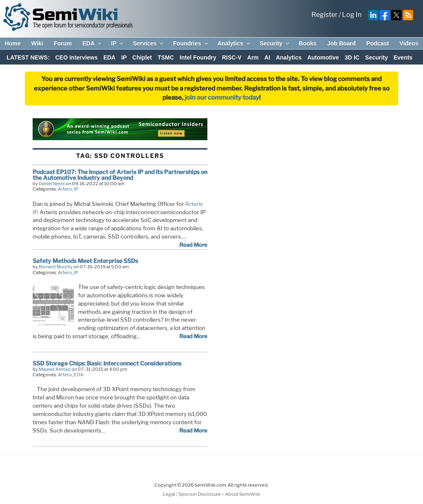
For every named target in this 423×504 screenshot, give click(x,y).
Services (149, 43)
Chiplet (142, 57)
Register (324, 15)
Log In (352, 15)
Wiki (37, 43)
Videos (409, 43)
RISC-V (232, 57)
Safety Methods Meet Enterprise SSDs (85, 261)
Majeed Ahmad (55, 369)
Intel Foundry (198, 57)
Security (275, 43)
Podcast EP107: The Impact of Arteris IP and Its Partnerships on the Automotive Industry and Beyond (120, 175)
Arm (253, 57)
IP (118, 43)
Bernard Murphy (56, 267)
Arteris (65, 189)
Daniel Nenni (52, 184)
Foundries (191, 43)
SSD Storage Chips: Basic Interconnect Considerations (107, 363)
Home (13, 43)
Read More (193, 245)
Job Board (341, 43)
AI (267, 57)
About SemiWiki (243, 494)
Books (308, 43)
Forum (63, 43)
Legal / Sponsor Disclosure (192, 494)
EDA (92, 43)
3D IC (352, 57)
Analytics (234, 43)
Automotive (323, 57)
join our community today (222, 98)
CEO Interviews (77, 57)
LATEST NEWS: (28, 57)
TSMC (166, 57)
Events (403, 57)
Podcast (378, 43)
